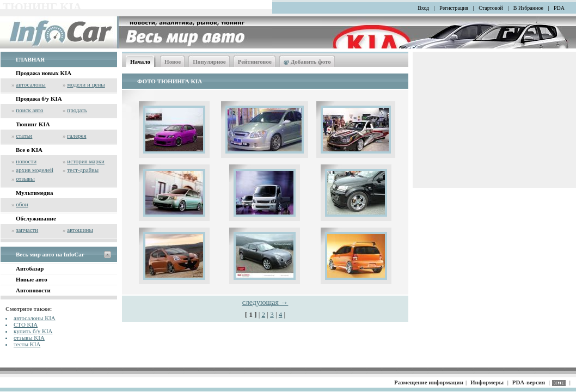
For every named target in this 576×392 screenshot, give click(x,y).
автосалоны (31, 84)
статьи (24, 136)
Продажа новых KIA (44, 73)
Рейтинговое (255, 62)
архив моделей (35, 170)
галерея (76, 136)
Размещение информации (429, 382)
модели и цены (86, 84)
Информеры (487, 382)
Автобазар (30, 268)
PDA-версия (529, 382)
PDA (559, 8)
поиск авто (29, 110)
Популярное (209, 62)
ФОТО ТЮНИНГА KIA (170, 81)
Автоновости (33, 290)
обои (22, 204)
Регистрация (454, 8)
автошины (80, 230)
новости (26, 161)
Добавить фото (307, 62)
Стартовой (491, 8)
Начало (140, 62)
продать (77, 110)
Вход (423, 8)
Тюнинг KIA (33, 124)
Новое (173, 62)
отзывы (25, 179)
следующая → (265, 302)
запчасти (27, 230)
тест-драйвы (83, 170)
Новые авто (32, 279)
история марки (86, 161)
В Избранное (528, 8)
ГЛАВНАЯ (30, 59)
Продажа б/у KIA (39, 99)
